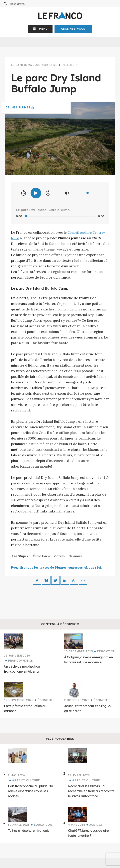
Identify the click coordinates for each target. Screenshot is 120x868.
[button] (40, 29)
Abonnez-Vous (73, 29)
